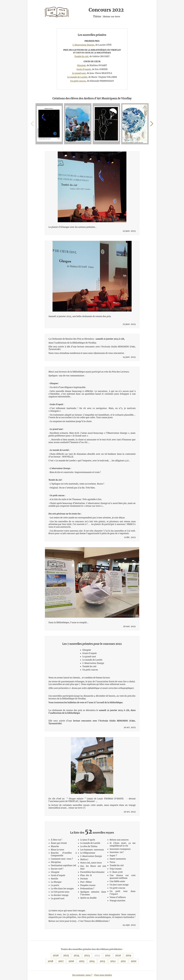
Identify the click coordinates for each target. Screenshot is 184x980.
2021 (108, 955)
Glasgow (81, 65)
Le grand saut (79, 73)
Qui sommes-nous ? (82, 975)
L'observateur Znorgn (83, 45)
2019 (128, 955)
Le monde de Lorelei (77, 77)
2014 (92, 961)
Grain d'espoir (84, 69)
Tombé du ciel (81, 56)
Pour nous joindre (103, 975)
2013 (102, 961)
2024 (76, 955)
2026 (56, 955)
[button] (152, 124)
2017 (61, 961)
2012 (113, 961)
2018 (50, 961)
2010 (134, 961)
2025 (66, 955)
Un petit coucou (78, 81)
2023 (87, 955)
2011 (123, 961)
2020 (118, 955)
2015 (82, 961)
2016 (71, 961)
